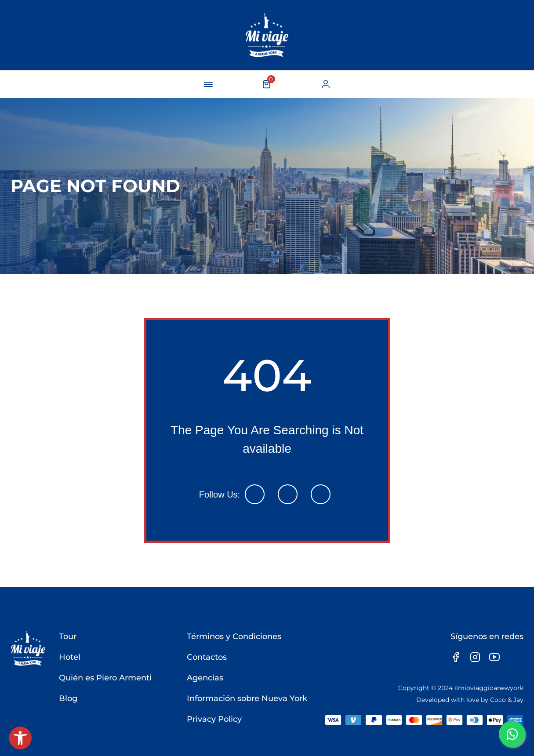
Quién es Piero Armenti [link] (105, 678)
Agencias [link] (205, 678)
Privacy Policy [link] (214, 719)
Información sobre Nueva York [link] (247, 698)
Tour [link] (68, 636)
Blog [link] (68, 698)
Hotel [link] (70, 657)
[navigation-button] (208, 84)
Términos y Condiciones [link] (234, 636)
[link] (20, 738)
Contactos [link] (207, 657)
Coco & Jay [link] (507, 700)
